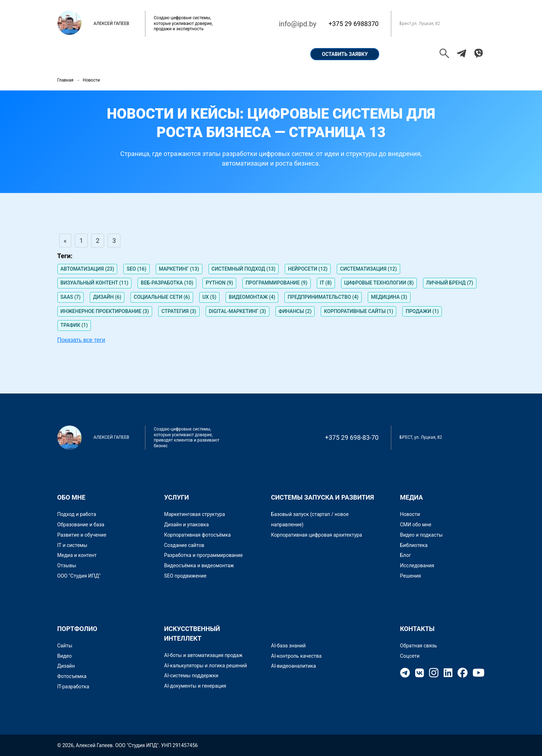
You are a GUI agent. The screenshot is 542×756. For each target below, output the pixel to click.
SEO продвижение (185, 576)
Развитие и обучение (82, 535)
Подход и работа (77, 514)
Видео (65, 656)
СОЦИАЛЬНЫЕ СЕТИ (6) (162, 297)
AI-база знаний (288, 646)
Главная (77, 54)
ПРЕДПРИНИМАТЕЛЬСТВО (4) (323, 297)
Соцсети (410, 656)
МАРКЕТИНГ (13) (179, 269)
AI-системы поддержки (191, 676)
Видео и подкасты (422, 535)
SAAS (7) (71, 297)
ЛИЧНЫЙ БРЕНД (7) (450, 283)
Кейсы (202, 54)
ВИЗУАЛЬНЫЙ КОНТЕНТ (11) (95, 283)
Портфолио (161, 54)
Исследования (417, 565)
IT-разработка (73, 687)
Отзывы (67, 565)
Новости (410, 514)
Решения (411, 576)
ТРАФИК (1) (74, 325)
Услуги (238, 54)
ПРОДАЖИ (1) (422, 311)
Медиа (412, 497)
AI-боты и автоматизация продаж (203, 655)
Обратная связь (419, 646)
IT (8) (326, 283)
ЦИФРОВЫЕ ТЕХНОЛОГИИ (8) (379, 283)
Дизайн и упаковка (187, 525)
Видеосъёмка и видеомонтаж (199, 565)
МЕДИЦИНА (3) (389, 297)
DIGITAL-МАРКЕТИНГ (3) (238, 311)
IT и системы (72, 545)
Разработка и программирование (204, 555)
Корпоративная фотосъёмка (198, 535)
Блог (406, 555)
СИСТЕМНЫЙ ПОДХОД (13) (244, 269)
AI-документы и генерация (195, 686)
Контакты (278, 54)
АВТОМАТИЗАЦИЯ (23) (87, 269)
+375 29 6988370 (354, 24)
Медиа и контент (77, 555)
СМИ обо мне (416, 525)
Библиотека (414, 545)
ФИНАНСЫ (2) (295, 311)
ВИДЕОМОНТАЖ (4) (252, 297)
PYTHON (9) (219, 283)
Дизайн (66, 666)
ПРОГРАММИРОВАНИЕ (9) (276, 283)
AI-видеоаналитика (294, 666)
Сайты (65, 646)
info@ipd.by (297, 24)
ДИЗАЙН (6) (107, 297)
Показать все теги (81, 340)
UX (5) (209, 297)
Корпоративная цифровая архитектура (317, 535)
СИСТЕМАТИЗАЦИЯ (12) (368, 269)
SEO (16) (136, 269)
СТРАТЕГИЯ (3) (179, 311)
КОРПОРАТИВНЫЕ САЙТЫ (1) (358, 311)
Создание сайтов (184, 545)
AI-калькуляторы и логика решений (206, 666)
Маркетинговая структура (195, 514)
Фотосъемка (72, 676)
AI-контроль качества (296, 656)
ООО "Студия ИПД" (79, 576)
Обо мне (117, 54)
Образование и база (81, 525)
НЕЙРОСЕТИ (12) (308, 269)
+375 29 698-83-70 (352, 437)
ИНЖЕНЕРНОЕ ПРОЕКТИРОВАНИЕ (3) (105, 311)
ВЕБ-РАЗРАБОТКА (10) (167, 283)
